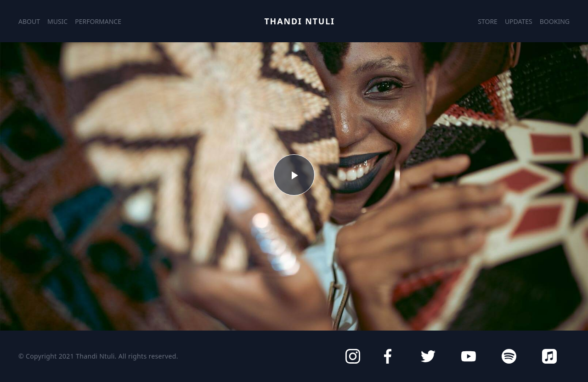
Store (488, 21)
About (29, 21)
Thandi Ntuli (299, 21)
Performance (98, 21)
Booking (555, 21)
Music (57, 21)
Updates (519, 21)
